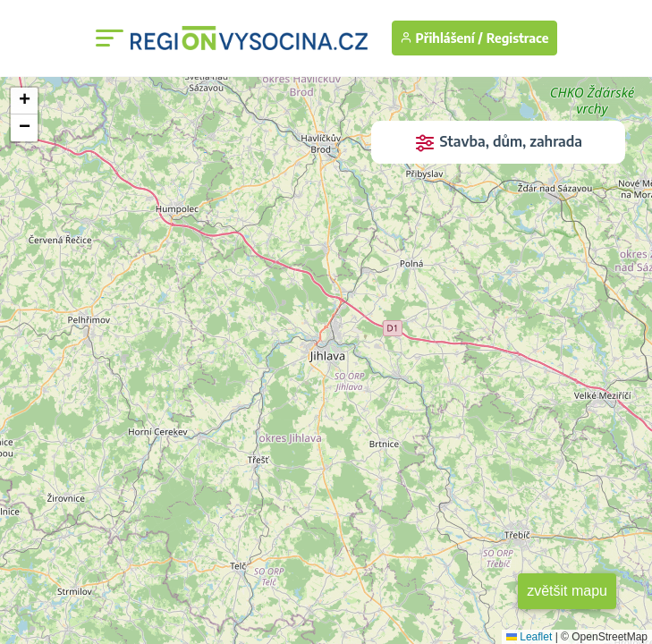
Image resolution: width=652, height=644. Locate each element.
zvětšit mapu (567, 591)
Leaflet (529, 637)
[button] (24, 101)
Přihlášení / (441, 38)
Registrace (518, 38)
